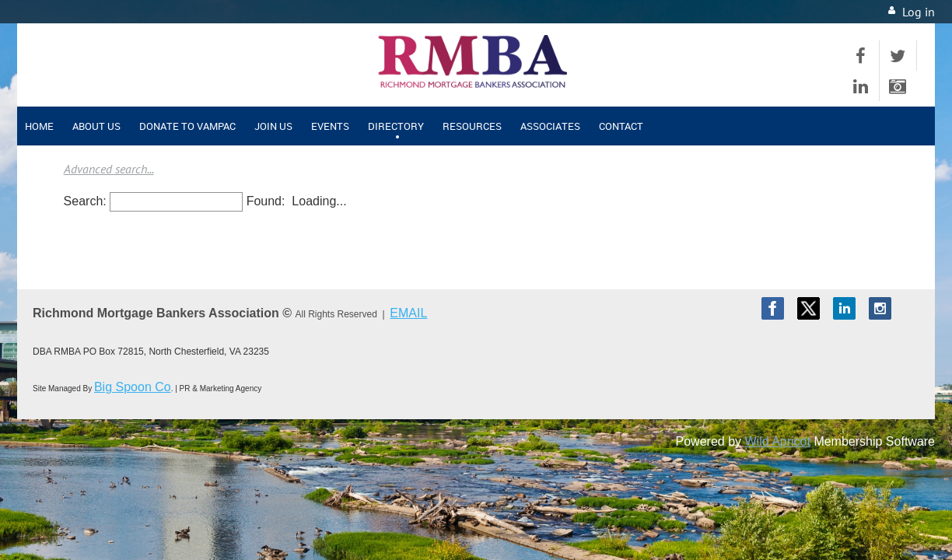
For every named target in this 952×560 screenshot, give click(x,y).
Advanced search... (109, 169)
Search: (85, 201)
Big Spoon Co (133, 387)
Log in (919, 12)
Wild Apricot (777, 441)
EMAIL (408, 313)
